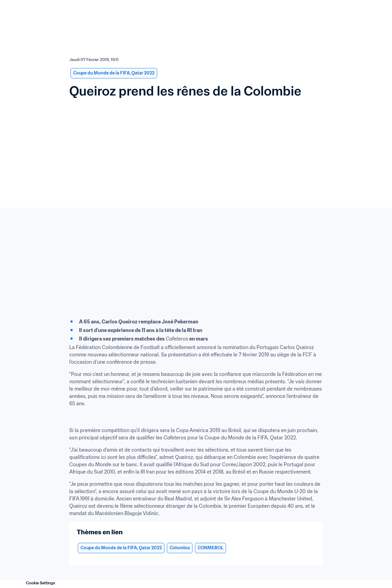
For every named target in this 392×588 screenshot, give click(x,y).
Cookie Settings (41, 583)
